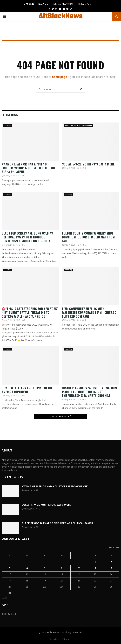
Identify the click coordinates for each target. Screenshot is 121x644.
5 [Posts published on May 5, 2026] (45, 568)
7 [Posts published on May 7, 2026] (79, 568)
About (7, 450)
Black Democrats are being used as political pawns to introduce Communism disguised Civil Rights (27, 237)
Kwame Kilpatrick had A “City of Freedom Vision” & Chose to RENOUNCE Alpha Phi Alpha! (29, 168)
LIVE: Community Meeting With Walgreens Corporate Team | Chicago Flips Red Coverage (89, 312)
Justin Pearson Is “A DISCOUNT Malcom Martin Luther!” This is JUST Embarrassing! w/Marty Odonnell (90, 392)
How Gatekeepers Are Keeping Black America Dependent (27, 390)
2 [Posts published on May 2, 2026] (111, 562)
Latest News (10, 115)
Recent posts (12, 477)
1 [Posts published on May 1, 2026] (95, 562)
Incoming (8, 125)
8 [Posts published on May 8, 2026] (95, 568)
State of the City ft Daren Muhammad (78, 125)
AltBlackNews (61, 16)
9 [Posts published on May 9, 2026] (111, 568)
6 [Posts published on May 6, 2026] (62, 568)
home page (60, 77)
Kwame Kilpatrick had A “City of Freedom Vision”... (56, 487)
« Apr (4, 598)
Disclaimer (54, 639)
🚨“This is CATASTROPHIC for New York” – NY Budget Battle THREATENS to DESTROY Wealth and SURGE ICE (30, 312)
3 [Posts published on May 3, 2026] (10, 568)
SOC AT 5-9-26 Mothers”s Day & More (88, 164)
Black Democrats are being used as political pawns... (58, 523)
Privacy (66, 639)
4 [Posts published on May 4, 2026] (27, 568)
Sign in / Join (85, 4)
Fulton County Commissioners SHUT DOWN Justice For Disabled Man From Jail (88, 237)
